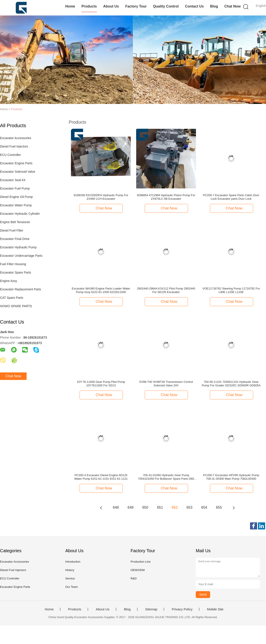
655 (219, 507)
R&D (134, 578)
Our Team (71, 587)
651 (160, 507)
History (70, 570)
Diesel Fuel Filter (12, 230)
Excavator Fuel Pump (15, 188)
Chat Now (233, 6)
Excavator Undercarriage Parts (21, 256)
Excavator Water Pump (16, 205)
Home (70, 6)
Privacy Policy (182, 609)
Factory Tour (136, 6)
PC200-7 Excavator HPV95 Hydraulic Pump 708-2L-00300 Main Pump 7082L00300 (231, 477)
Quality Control (166, 6)
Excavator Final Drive (15, 239)
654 (204, 507)
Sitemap (151, 609)
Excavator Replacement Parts (21, 289)
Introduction (73, 562)
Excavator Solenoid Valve (18, 172)
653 (189, 507)
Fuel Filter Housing (13, 264)
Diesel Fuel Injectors (14, 146)
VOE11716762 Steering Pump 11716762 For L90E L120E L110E (231, 290)
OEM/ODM (138, 570)
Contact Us (194, 6)
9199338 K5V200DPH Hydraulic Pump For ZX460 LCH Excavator (101, 197)
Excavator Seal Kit (13, 180)
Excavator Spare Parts (16, 272)
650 (145, 507)
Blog (214, 6)
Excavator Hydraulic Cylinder (20, 214)
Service (70, 578)
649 (131, 507)
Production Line (141, 562)
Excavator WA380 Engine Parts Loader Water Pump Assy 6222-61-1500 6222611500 (101, 290)
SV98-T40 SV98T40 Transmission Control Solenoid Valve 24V (166, 384)
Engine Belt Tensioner (15, 222)
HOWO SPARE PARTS (16, 306)
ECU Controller (10, 155)
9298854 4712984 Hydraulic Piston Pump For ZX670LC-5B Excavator (166, 197)
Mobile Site (215, 609)
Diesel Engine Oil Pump (16, 197)
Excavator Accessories (16, 138)
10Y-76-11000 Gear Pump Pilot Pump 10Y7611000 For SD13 (101, 384)
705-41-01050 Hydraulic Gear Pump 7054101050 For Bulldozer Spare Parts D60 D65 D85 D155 (166, 477)
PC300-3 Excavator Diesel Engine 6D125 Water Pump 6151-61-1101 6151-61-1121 (101, 477)
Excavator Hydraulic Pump (18, 247)
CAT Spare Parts (12, 298)
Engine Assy (9, 281)
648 (116, 507)
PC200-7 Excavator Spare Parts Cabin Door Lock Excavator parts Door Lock (231, 197)
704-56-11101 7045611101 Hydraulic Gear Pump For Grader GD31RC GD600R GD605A (231, 384)
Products (89, 6)
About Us (111, 6)
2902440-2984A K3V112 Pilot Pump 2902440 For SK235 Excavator (166, 290)
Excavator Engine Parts (16, 163)
